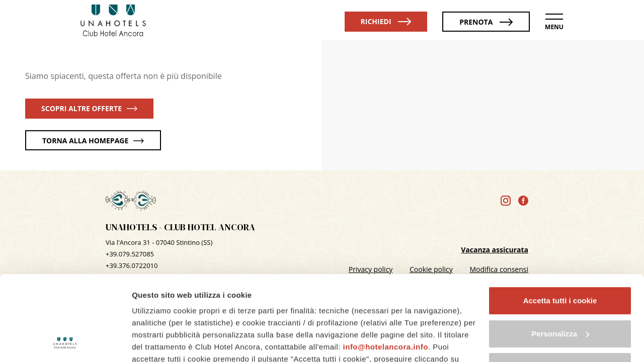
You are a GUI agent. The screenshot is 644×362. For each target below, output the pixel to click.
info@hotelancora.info (386, 267)
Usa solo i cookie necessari (560, 287)
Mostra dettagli (159, 342)
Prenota (486, 22)
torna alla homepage (93, 141)
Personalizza (560, 254)
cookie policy (199, 315)
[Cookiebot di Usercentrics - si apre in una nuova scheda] (65, 342)
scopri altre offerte (89, 108)
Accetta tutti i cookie (560, 221)
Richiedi (386, 21)
